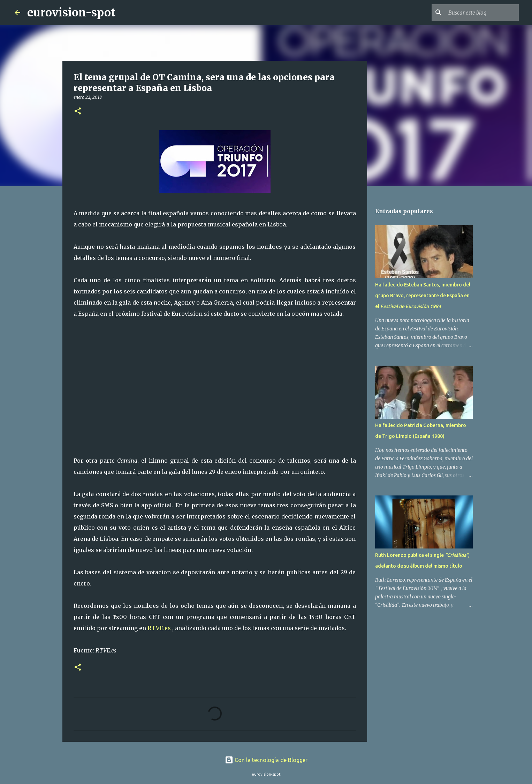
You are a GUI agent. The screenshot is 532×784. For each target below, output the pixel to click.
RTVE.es (160, 628)
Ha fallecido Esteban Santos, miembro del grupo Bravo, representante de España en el (423, 296)
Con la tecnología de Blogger (266, 760)
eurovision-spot (71, 13)
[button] (78, 111)
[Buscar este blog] (482, 13)
